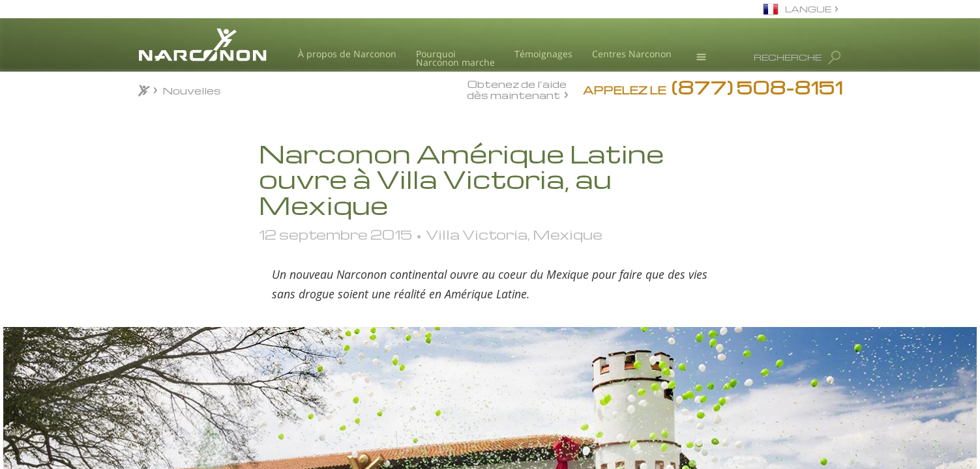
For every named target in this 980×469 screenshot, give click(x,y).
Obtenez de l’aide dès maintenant (517, 89)
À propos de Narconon (347, 54)
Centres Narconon (632, 54)
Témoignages (543, 54)
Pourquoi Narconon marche (455, 58)
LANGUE (808, 9)
